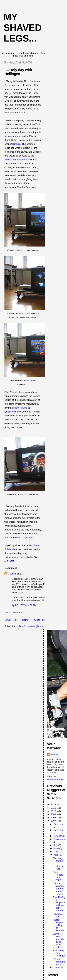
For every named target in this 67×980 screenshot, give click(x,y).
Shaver (54, 754)
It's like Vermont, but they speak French (59, 889)
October (58, 836)
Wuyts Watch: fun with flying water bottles (58, 940)
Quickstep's (10, 412)
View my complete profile (55, 778)
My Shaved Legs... (23, 28)
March (57, 968)
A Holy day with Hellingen (18, 72)
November (59, 830)
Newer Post (10, 620)
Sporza (17, 144)
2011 (54, 808)
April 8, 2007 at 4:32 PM (24, 605)
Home (25, 620)
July (56, 845)
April (56, 855)
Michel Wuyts (20, 408)
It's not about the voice (59, 962)
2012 (54, 805)
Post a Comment (13, 613)
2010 (54, 811)
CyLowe (12, 574)
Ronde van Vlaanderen (16, 160)
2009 (54, 814)
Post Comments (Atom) (31, 626)
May (56, 852)
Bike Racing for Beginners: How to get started (59, 904)
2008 (54, 818)
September (59, 839)
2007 (54, 821)
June (56, 848)
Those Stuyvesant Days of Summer (59, 925)
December (59, 824)
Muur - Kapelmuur (24, 538)
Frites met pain (58, 915)
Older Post (40, 620)
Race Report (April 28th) (58, 876)
